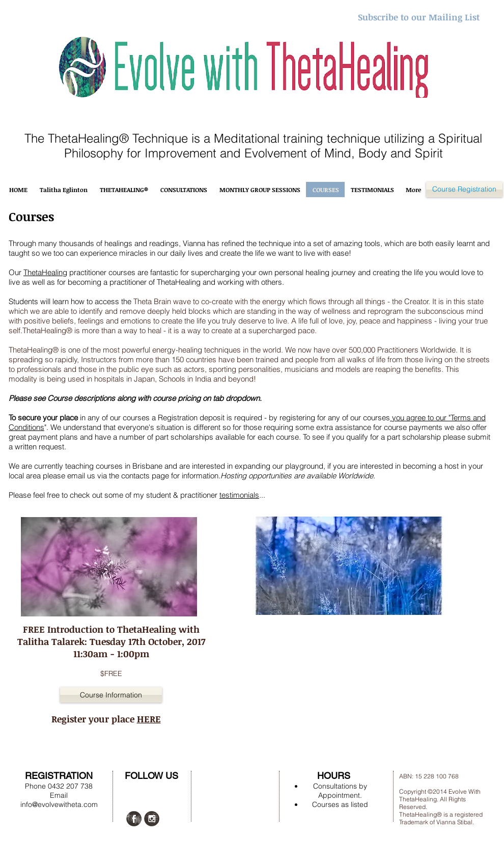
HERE (149, 719)
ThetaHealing (45, 272)
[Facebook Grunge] (134, 819)
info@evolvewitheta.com (59, 804)
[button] (111, 695)
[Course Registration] (464, 190)
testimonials (239, 495)
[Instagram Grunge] (152, 819)
